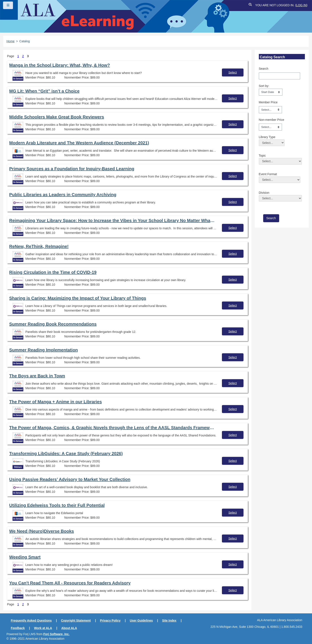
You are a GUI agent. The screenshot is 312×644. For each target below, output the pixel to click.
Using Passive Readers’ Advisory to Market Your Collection (70, 479)
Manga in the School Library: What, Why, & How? (60, 65)
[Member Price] (270, 110)
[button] (250, 5)
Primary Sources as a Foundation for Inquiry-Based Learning (72, 169)
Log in (301, 5)
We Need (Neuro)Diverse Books (42, 531)
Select (233, 72)
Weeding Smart (25, 557)
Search (264, 69)
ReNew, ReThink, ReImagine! (39, 246)
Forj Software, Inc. (56, 634)
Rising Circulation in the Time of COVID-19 (53, 272)
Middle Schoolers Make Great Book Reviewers (57, 117)
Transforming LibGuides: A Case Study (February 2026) (66, 453)
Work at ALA (43, 628)
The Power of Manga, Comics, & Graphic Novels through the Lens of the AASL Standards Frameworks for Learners (112, 428)
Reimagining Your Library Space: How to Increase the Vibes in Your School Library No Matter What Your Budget (112, 220)
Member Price (268, 102)
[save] (271, 218)
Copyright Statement (76, 620)
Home (10, 41)
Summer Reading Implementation (44, 350)
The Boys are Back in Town (37, 376)
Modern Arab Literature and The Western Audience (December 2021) (79, 143)
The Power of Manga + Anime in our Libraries (56, 402)
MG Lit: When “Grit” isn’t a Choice (45, 91)
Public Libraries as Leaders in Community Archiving (63, 195)
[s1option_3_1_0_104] (271, 92)
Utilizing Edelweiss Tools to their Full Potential (57, 505)
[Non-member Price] (270, 127)
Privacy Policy (110, 620)
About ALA (69, 628)
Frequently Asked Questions (31, 620)
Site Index (169, 620)
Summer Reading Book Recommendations (53, 324)
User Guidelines (141, 620)
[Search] (279, 76)
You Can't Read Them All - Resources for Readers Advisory (70, 583)
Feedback (18, 628)
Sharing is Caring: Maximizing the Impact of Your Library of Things (78, 298)
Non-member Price (271, 120)
